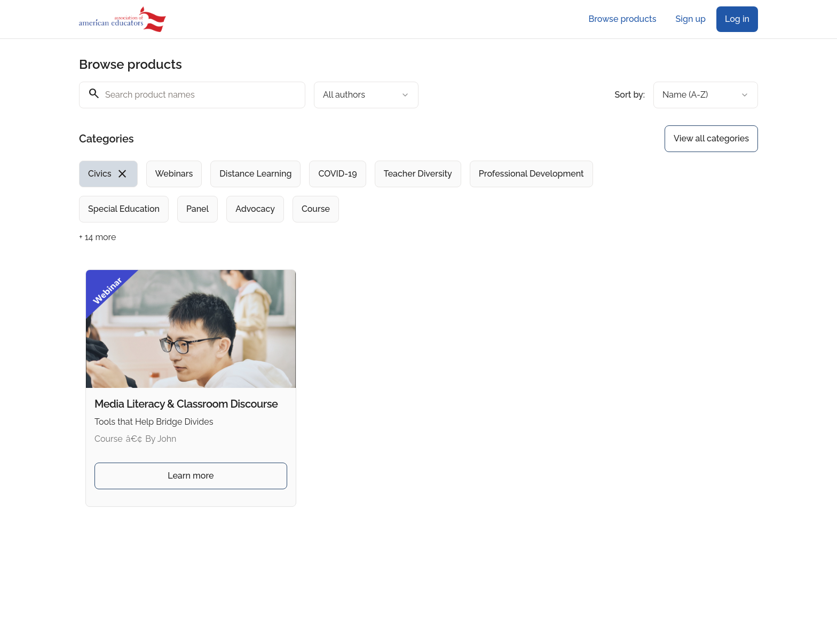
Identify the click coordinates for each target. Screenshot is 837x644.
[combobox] (366, 95)
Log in (737, 19)
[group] (375, 192)
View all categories (711, 138)
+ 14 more (97, 237)
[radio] (108, 174)
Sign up (691, 19)
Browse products (623, 19)
